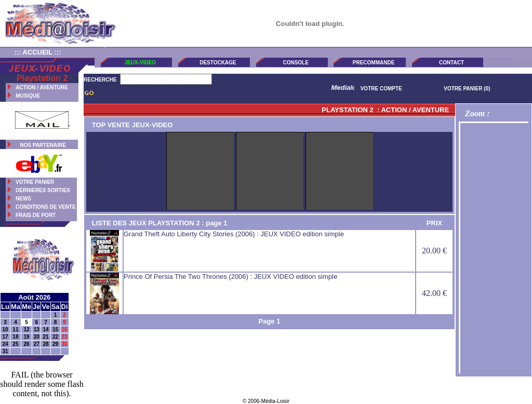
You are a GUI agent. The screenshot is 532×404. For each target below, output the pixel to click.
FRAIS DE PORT (36, 215)
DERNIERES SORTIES (43, 190)
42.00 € (434, 293)
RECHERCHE (100, 80)
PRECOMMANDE (374, 63)
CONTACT (451, 63)
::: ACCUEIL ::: (37, 52)
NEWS (23, 199)
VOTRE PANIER (35, 182)
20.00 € (434, 251)
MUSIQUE (28, 96)
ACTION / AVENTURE (42, 87)
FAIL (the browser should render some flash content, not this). (42, 384)
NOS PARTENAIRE (43, 145)
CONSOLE (295, 63)
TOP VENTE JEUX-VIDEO (129, 125)
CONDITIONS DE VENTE (46, 207)
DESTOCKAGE (218, 63)
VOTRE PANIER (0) (467, 89)
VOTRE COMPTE (381, 89)
